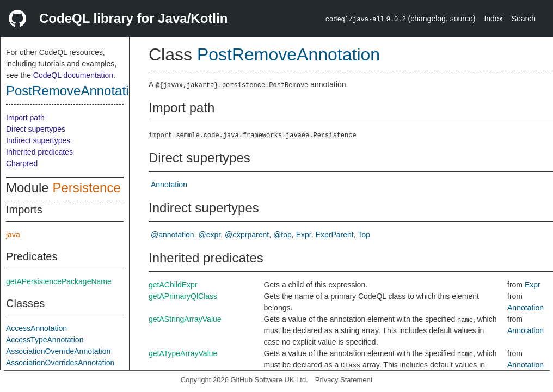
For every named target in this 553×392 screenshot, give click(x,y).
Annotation (169, 185)
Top (364, 235)
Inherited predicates (39, 152)
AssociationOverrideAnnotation (58, 351)
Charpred (22, 163)
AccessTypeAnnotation (45, 340)
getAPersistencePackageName (59, 281)
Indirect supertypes (38, 140)
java (13, 235)
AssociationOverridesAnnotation (60, 363)
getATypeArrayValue (183, 353)
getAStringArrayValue (185, 319)
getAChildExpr (173, 285)
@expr (210, 235)
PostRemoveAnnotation (75, 91)
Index (493, 19)
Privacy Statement (344, 380)
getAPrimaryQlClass (183, 296)
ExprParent (335, 235)
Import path (25, 118)
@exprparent (247, 235)
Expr (304, 235)
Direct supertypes (36, 129)
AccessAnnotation (36, 328)
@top (282, 235)
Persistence (86, 188)
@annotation (173, 235)
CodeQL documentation (73, 75)
